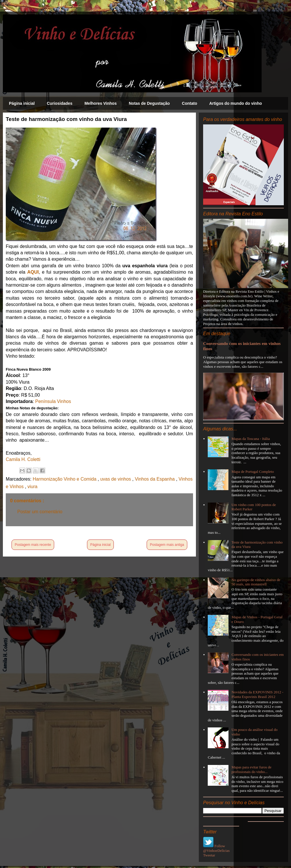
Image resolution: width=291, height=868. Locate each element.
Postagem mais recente (33, 545)
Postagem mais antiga (167, 545)
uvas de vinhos (116, 479)
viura (32, 487)
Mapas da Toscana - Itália (251, 439)
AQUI (33, 272)
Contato (189, 103)
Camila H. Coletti (23, 459)
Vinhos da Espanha (155, 479)
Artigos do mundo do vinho (236, 103)
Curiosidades (59, 103)
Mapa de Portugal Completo (253, 472)
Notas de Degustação (149, 103)
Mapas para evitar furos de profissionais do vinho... (251, 769)
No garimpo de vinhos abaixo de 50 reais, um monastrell (256, 582)
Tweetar (209, 855)
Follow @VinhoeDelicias (216, 848)
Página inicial (22, 103)
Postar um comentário (40, 512)
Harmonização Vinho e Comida (65, 479)
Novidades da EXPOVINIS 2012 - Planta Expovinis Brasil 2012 (257, 694)
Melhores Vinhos (101, 103)
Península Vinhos (53, 401)
